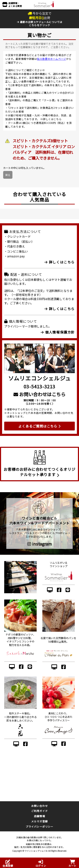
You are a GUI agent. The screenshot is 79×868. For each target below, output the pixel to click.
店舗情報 (39, 816)
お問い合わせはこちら (39, 394)
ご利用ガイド (39, 811)
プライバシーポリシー (40, 826)
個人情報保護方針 (58, 332)
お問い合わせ (39, 806)
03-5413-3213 (39, 386)
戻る (8, 175)
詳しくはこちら (52, 119)
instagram (40, 544)
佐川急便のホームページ (52, 59)
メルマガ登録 (39, 821)
